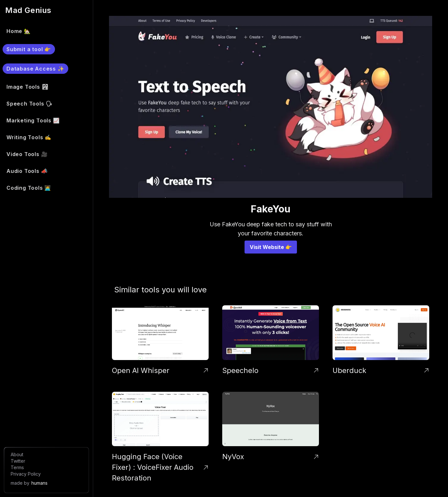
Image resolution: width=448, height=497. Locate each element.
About (17, 454)
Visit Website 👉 (271, 247)
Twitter (18, 461)
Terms (17, 467)
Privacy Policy (26, 474)
